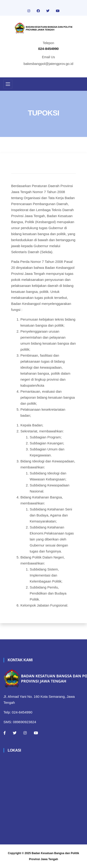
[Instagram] (25, 733)
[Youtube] (36, 733)
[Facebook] (5, 733)
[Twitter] (15, 733)
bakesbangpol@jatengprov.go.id (48, 64)
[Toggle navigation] (8, 84)
